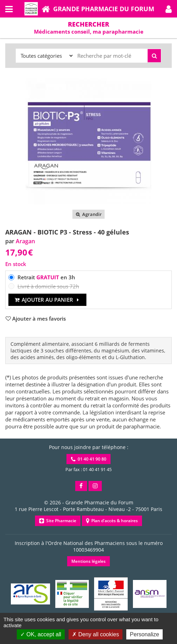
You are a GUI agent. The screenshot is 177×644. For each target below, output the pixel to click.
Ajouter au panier (47, 300)
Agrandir (88, 214)
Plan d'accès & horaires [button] (112, 521)
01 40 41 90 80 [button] (89, 459)
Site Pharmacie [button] (58, 521)
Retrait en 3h (46, 277)
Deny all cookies (95, 634)
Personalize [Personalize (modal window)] (144, 634)
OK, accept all (41, 634)
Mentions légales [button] (88, 561)
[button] (169, 9)
